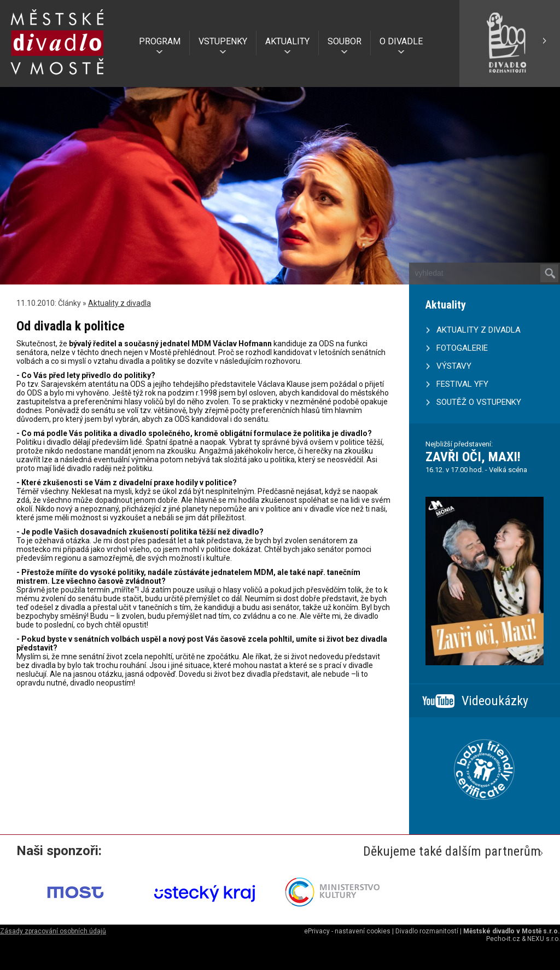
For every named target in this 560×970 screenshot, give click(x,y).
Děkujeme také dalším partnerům (452, 851)
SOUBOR (345, 41)
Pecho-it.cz (503, 939)
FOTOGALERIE (462, 348)
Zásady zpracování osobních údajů (53, 931)
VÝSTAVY (454, 366)
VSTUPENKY (223, 41)
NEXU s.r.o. (544, 939)
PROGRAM (160, 41)
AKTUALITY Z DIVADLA (479, 330)
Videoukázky (495, 701)
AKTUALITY (287, 41)
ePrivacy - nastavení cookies (347, 931)
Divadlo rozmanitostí (427, 931)
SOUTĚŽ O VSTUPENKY (479, 402)
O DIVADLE (401, 41)
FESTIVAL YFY (462, 384)
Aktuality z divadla (119, 303)
